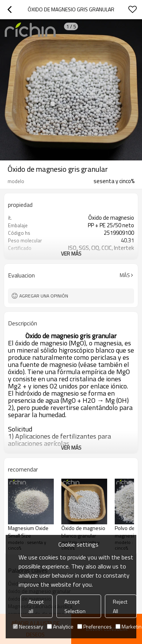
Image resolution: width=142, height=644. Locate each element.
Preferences (94, 626)
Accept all (36, 606)
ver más (71, 253)
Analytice (60, 626)
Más (125, 275)
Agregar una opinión (44, 296)
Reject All (120, 606)
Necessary (28, 626)
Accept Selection (75, 606)
